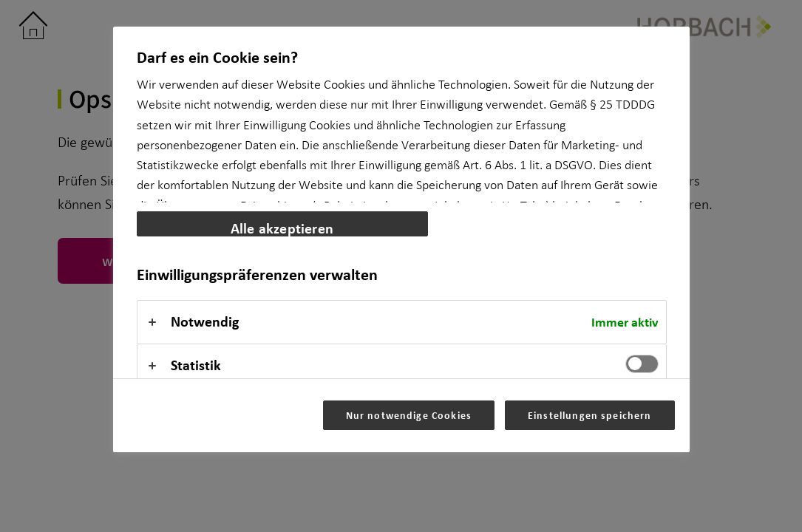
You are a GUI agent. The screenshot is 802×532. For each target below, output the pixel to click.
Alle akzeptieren (282, 227)
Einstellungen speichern (590, 415)
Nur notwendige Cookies (409, 415)
